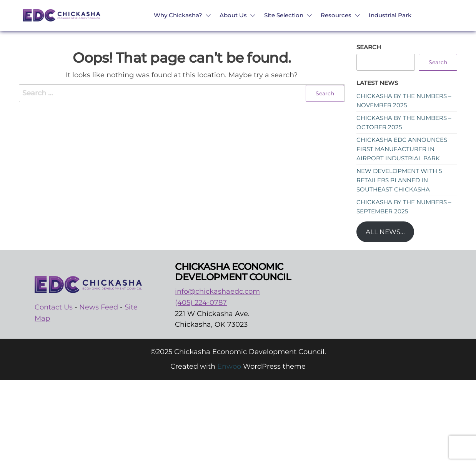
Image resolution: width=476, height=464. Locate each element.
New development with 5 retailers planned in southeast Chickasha (399, 180)
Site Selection (284, 15)
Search (369, 47)
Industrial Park (390, 15)
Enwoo (229, 366)
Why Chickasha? (178, 15)
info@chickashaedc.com (217, 291)
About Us (233, 15)
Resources (336, 15)
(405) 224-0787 (201, 303)
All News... (385, 232)
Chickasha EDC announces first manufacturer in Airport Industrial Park (402, 149)
